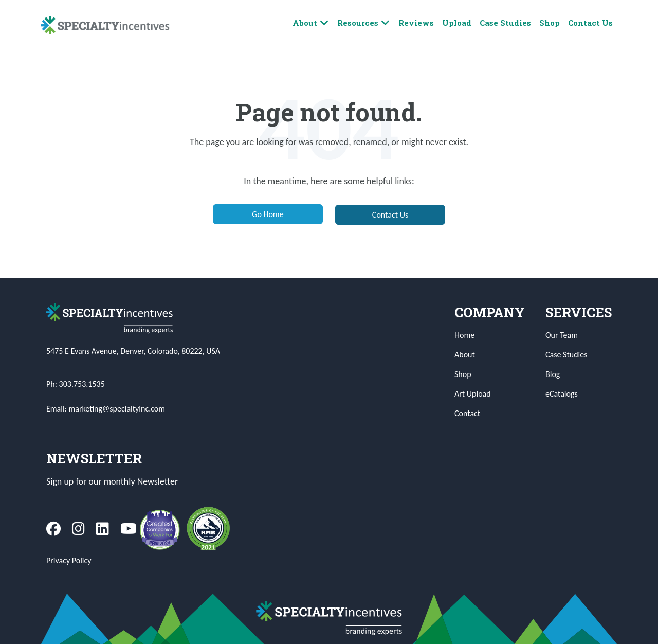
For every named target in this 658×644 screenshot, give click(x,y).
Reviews (416, 23)
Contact (467, 413)
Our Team (562, 335)
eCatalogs (562, 394)
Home (464, 335)
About (311, 23)
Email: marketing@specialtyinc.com (106, 409)
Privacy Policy (69, 560)
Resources (364, 23)
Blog (553, 374)
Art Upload (473, 394)
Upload (457, 23)
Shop (550, 23)
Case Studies (505, 23)
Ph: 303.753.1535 (76, 384)
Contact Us (590, 23)
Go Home (268, 214)
